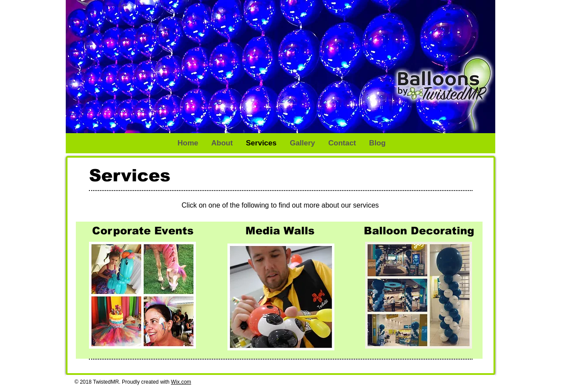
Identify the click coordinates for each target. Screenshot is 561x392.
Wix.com (181, 382)
